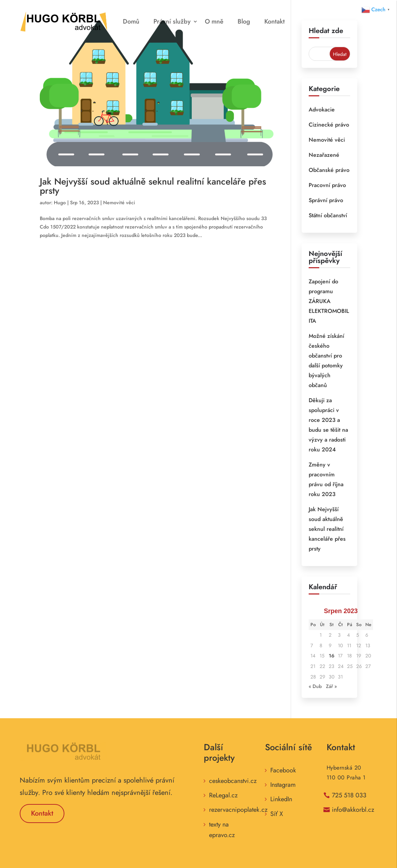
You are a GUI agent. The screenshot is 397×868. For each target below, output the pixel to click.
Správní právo (326, 200)
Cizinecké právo (329, 125)
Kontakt (275, 21)
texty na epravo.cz (222, 830)
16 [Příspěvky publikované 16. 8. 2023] (332, 656)
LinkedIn (281, 799)
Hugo (60, 202)
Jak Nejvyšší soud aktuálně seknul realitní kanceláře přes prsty (153, 186)
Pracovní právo (327, 185)
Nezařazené (324, 155)
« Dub (315, 686)
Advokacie (322, 110)
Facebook (283, 770)
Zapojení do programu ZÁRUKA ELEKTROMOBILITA (329, 301)
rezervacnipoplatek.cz (238, 810)
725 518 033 (349, 795)
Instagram (283, 785)
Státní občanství (328, 215)
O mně (214, 21)
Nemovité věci (119, 202)
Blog (244, 21)
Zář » (331, 686)
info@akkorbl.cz (353, 810)
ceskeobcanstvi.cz (233, 781)
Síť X (277, 814)
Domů (131, 21)
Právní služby (172, 21)
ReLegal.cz (223, 795)
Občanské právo (329, 170)
